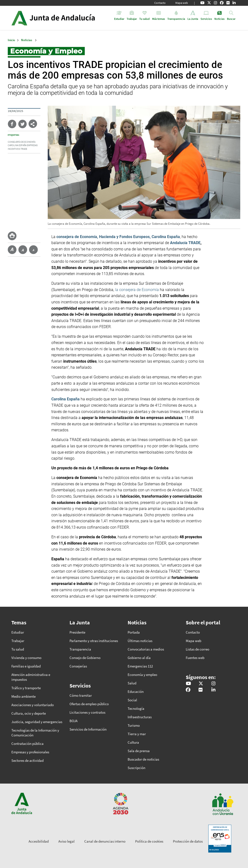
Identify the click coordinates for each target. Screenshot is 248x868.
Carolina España (17, 145)
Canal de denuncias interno (105, 841)
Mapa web (182, 3)
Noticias (27, 40)
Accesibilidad (39, 841)
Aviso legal (66, 841)
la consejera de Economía (137, 290)
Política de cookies (149, 841)
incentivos (14, 149)
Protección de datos (188, 841)
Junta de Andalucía (19, 18)
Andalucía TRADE (185, 243)
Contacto (160, 3)
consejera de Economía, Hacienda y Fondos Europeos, (104, 237)
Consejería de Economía (22, 142)
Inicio (67, 18)
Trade (24, 149)
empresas (32, 145)
